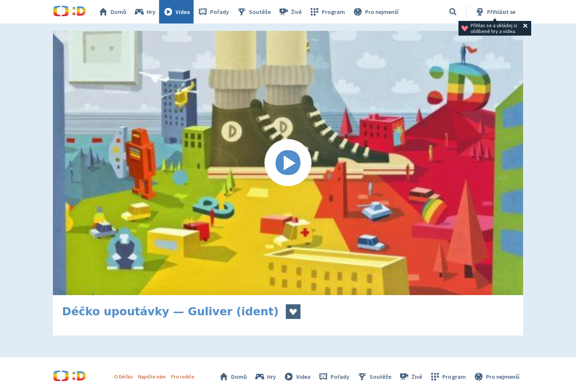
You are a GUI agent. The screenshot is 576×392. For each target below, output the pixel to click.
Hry (145, 12)
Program (327, 12)
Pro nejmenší (375, 12)
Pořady (213, 12)
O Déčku (123, 377)
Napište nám (152, 377)
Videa (176, 12)
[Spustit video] (288, 163)
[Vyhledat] (453, 12)
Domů (112, 12)
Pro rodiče (183, 377)
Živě (290, 12)
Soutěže (253, 12)
